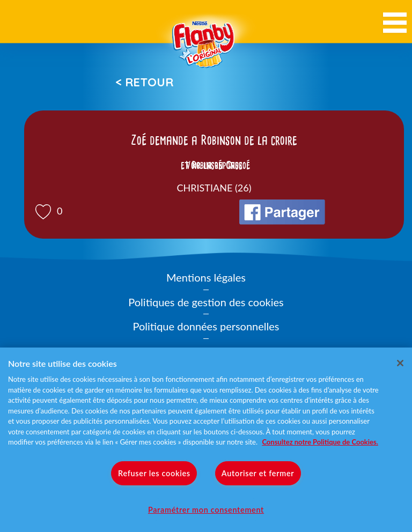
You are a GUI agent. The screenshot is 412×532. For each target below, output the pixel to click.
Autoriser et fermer (258, 473)
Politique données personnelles (206, 326)
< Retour (144, 82)
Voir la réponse (214, 165)
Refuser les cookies (154, 473)
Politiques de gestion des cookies (206, 302)
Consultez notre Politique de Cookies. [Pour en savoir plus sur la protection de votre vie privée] (320, 442)
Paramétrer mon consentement (206, 510)
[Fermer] (400, 363)
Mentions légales (206, 277)
